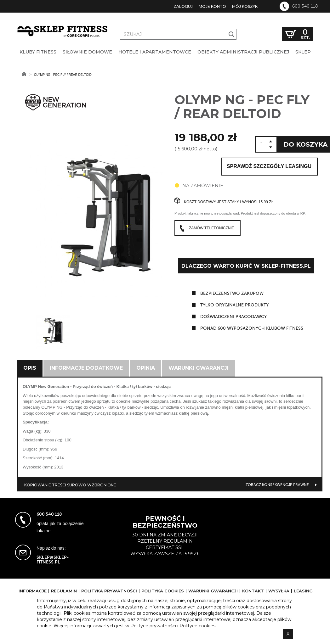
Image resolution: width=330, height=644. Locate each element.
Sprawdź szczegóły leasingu (269, 166)
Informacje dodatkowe (86, 368)
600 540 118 (305, 6)
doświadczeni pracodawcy (233, 317)
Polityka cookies (163, 591)
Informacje (33, 591)
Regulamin (64, 591)
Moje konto (212, 6)
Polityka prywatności (109, 591)
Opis (30, 368)
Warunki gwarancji (199, 368)
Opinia (146, 368)
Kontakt (253, 591)
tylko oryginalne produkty (234, 305)
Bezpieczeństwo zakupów (232, 293)
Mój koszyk (245, 6)
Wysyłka (279, 591)
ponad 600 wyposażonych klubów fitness (252, 328)
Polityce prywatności (153, 626)
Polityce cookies (197, 626)
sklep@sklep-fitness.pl (53, 560)
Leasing (303, 591)
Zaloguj (183, 6)
